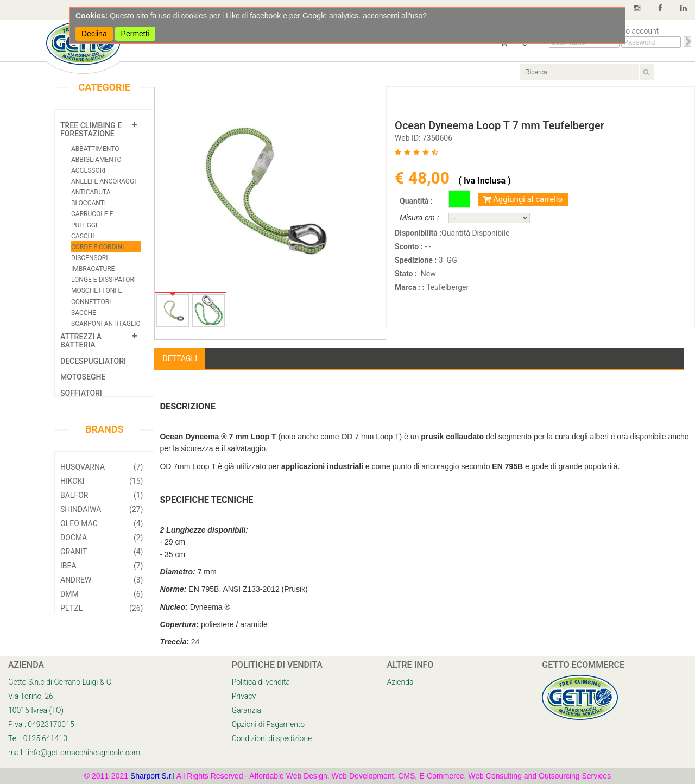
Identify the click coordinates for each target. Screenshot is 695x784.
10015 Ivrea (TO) (36, 710)
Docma (102, 538)
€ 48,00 (424, 178)
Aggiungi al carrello (523, 199)
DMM (102, 594)
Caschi (83, 236)
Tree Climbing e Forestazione (91, 129)
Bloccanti (89, 203)
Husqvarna (102, 467)
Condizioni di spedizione (272, 738)
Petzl (102, 608)
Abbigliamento (96, 160)
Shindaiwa (102, 509)
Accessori (88, 170)
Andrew (102, 580)
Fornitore (233, 358)
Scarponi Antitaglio (106, 324)
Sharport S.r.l (153, 776)
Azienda (400, 682)
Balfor (102, 495)
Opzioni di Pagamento (268, 724)
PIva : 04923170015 (41, 724)
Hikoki (102, 481)
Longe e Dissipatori (103, 280)
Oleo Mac (102, 523)
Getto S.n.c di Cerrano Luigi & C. (61, 682)
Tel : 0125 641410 (38, 738)
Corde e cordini (97, 247)
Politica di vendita (261, 682)
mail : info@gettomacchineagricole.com (74, 753)
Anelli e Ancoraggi (103, 181)
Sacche (84, 313)
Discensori (90, 258)
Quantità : (416, 201)
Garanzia (247, 710)
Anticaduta (91, 192)
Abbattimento (95, 149)
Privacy (244, 696)
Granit (102, 552)
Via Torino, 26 (31, 696)
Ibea (102, 566)
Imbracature (93, 269)
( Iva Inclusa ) (484, 181)
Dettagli (180, 358)
